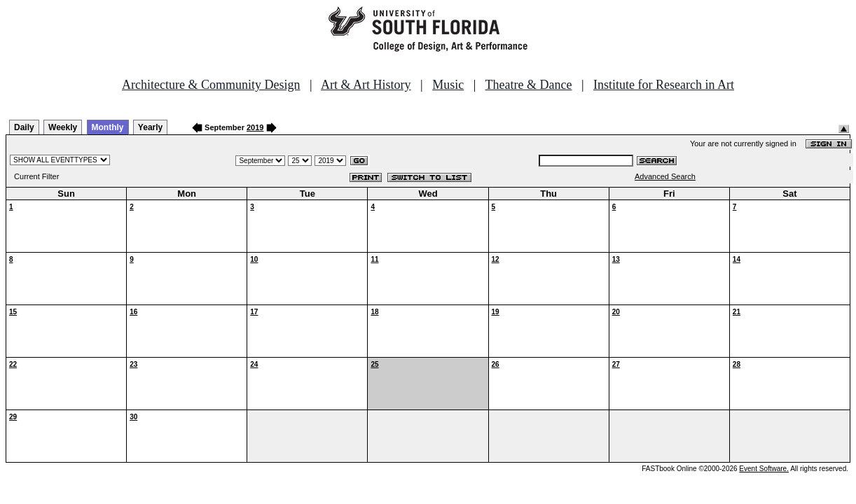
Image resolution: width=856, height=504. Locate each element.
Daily (24, 127)
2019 (255, 127)
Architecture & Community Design (211, 85)
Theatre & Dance (528, 85)
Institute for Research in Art (664, 85)
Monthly (108, 127)
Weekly (63, 127)
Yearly (150, 127)
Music (448, 85)
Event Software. (764, 469)
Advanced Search (665, 176)
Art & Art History (366, 85)
